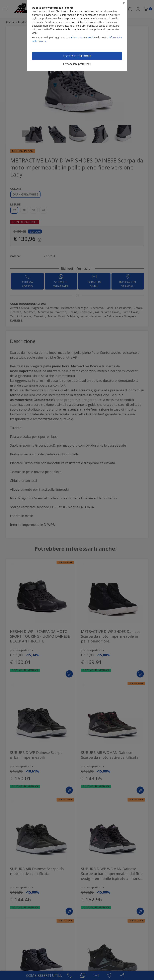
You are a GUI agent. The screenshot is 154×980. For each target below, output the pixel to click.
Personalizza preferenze (77, 64)
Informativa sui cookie (83, 38)
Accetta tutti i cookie (77, 56)
